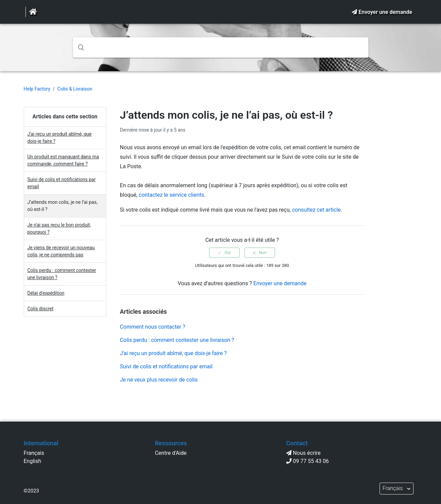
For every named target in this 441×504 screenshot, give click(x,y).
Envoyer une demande (385, 12)
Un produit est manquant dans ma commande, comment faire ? (63, 160)
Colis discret (41, 309)
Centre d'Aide (171, 453)
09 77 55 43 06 (311, 461)
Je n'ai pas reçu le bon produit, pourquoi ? (59, 228)
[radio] (224, 253)
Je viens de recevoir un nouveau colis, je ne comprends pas (61, 251)
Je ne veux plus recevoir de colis (159, 380)
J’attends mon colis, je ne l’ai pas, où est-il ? (62, 206)
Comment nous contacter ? (152, 327)
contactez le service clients (171, 195)
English (33, 461)
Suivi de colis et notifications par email (62, 183)
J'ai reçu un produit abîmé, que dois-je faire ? (60, 138)
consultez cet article (316, 210)
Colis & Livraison (75, 89)
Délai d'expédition (46, 293)
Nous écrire (307, 453)
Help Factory (37, 89)
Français (34, 453)
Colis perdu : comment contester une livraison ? (62, 274)
